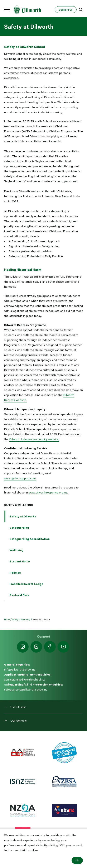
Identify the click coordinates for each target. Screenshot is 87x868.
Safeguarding (19, 528)
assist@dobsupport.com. (20, 478)
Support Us (66, 10)
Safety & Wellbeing (19, 505)
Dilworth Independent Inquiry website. (34, 439)
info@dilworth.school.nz (20, 669)
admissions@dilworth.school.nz (24, 679)
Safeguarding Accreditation (30, 539)
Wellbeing (17, 550)
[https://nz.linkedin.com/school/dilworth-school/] (36, 647)
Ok (77, 860)
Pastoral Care (19, 595)
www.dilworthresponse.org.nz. (49, 492)
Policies (15, 573)
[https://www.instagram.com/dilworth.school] (23, 647)
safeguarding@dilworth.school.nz (26, 689)
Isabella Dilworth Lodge (26, 584)
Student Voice (20, 561)
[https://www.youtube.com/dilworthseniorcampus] (63, 647)
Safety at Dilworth (23, 516)
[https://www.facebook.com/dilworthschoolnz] (50, 647)
